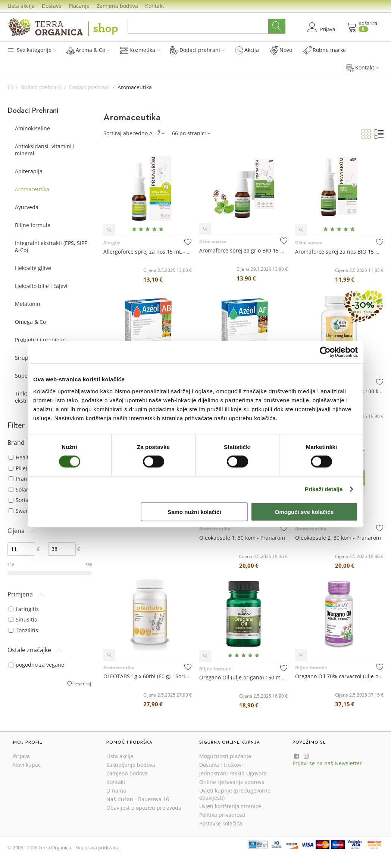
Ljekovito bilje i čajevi (41, 286)
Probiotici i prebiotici (41, 340)
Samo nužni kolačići (194, 511)
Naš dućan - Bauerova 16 (138, 799)
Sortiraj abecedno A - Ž (134, 133)
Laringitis (24, 609)
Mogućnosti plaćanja (225, 756)
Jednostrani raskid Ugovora (233, 773)
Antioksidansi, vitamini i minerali (45, 150)
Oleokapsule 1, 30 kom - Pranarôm (242, 538)
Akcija (247, 50)
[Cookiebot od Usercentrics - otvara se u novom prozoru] (325, 352)
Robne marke (325, 50)
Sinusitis (23, 619)
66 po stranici (191, 133)
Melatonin (28, 304)
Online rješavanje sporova (232, 782)
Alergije (112, 243)
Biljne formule (33, 225)
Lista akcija (21, 6)
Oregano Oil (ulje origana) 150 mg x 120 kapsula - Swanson (243, 677)
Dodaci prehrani (198, 50)
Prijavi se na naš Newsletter (327, 763)
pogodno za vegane (36, 665)
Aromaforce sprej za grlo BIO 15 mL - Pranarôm (243, 250)
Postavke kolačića (221, 823)
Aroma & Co (88, 50)
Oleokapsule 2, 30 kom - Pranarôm (338, 538)
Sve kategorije (32, 50)
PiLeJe (19, 468)
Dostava (52, 6)
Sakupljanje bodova (131, 765)
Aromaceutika (32, 189)
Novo (281, 50)
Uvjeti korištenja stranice (230, 806)
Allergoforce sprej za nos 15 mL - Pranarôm (148, 252)
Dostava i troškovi (221, 765)
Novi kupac (27, 765)
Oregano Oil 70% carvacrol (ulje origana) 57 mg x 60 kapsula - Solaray (339, 676)
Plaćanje (79, 6)
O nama (116, 790)
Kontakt (155, 6)
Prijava (21, 756)
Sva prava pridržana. (98, 847)
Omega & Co (30, 322)
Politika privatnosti (222, 815)
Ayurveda (27, 207)
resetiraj (82, 683)
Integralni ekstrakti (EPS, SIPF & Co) (51, 247)
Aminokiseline (32, 128)
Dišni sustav (213, 241)
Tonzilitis (23, 630)
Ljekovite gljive (33, 268)
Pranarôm (24, 479)
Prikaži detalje (324, 489)
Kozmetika (140, 50)
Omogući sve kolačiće (304, 511)
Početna (10, 87)
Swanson (23, 511)
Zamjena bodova (117, 6)
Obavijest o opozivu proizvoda (144, 808)
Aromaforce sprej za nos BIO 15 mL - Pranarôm (339, 252)
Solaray (21, 489)
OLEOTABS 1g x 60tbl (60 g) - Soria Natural (148, 676)
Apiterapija (29, 171)
